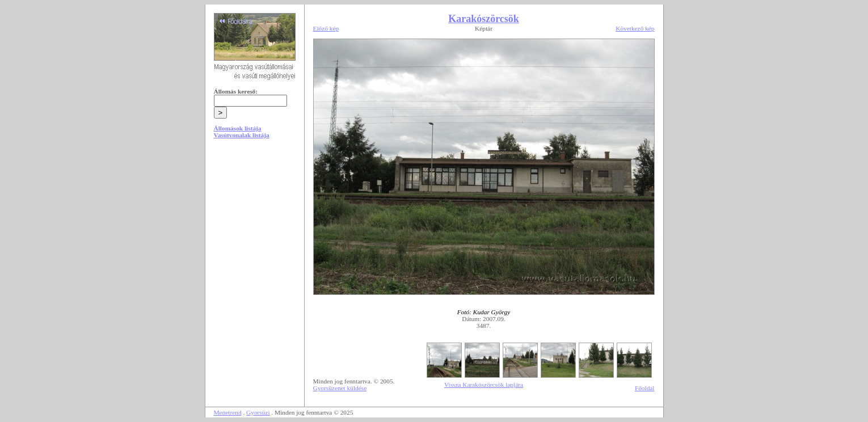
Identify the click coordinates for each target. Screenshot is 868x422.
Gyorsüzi (258, 412)
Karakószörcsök (484, 19)
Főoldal (645, 388)
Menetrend (228, 412)
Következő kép (635, 28)
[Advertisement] (255, 234)
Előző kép (326, 28)
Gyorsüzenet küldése (340, 388)
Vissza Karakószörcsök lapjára (484, 385)
